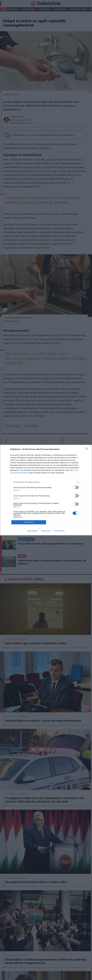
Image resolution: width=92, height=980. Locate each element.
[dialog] (46, 490)
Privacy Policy (59, 531)
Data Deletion (32, 531)
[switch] (76, 487)
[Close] (87, 449)
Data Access (46, 531)
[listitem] (46, 482)
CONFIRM (29, 522)
